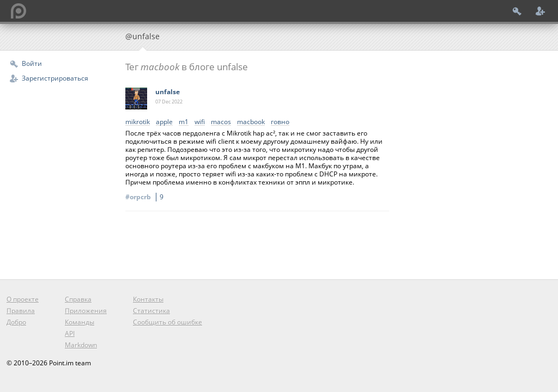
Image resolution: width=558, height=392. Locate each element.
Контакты (148, 299)
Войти (32, 63)
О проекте (23, 299)
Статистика (151, 311)
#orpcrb (146, 197)
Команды (80, 322)
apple (164, 122)
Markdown (81, 345)
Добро (16, 322)
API (70, 333)
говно (280, 122)
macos (221, 122)
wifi (200, 122)
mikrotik (138, 122)
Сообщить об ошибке (168, 322)
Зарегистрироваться (55, 78)
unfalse (168, 92)
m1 (184, 122)
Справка (78, 299)
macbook (251, 122)
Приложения (86, 311)
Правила (21, 311)
